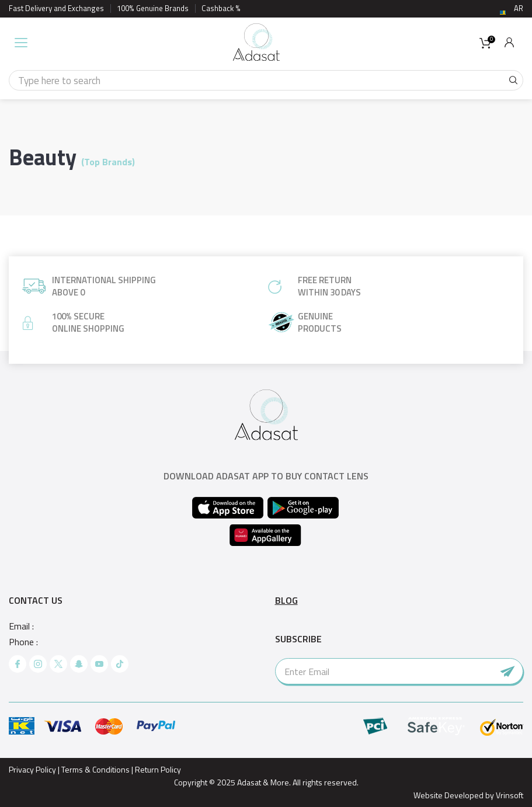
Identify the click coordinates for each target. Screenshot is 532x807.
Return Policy (158, 769)
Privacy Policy (32, 769)
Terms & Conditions (95, 769)
